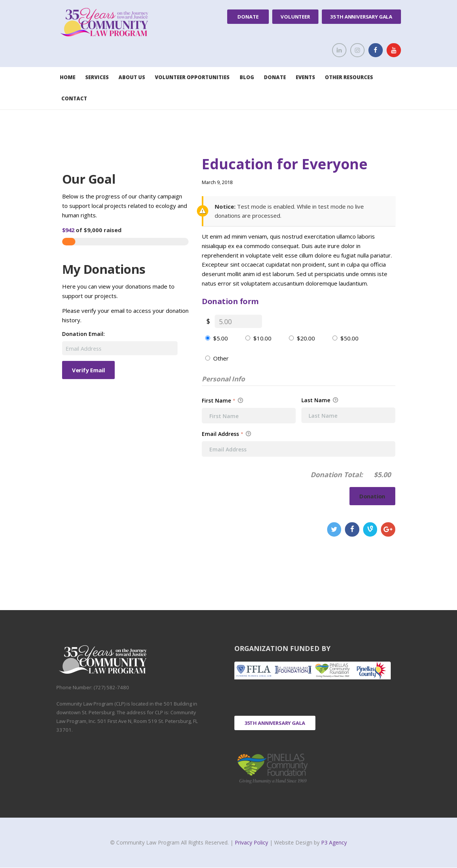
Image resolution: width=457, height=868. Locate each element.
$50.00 (349, 338)
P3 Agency (334, 842)
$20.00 (306, 338)
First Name (222, 400)
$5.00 (221, 338)
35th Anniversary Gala (361, 17)
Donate (248, 17)
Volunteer (295, 17)
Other (221, 358)
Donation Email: (83, 334)
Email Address (226, 434)
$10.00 (262, 338)
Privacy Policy (252, 842)
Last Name (320, 400)
